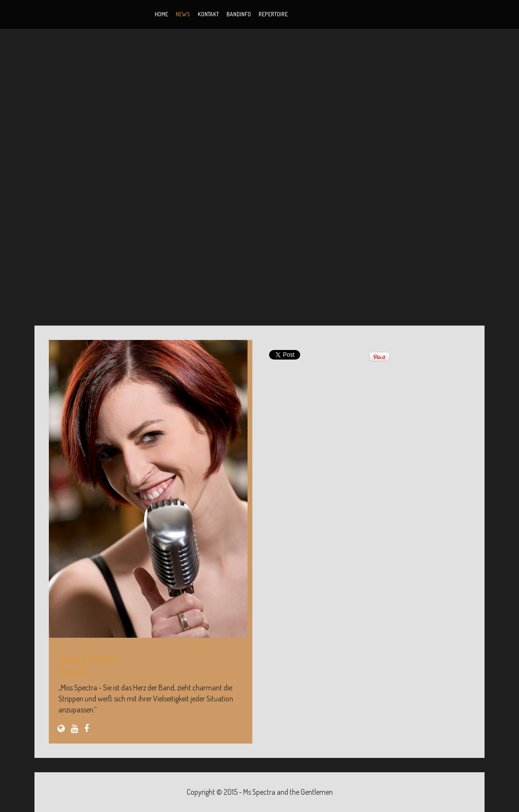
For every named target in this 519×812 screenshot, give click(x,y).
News (183, 14)
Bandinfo (239, 14)
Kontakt (208, 14)
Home (161, 14)
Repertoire (273, 14)
